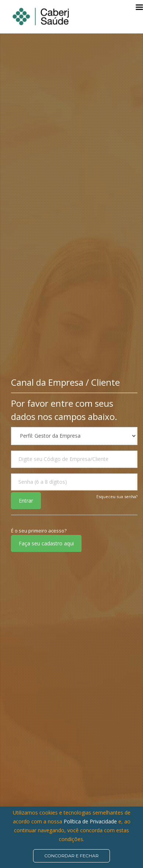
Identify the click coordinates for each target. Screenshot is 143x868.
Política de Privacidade (91, 821)
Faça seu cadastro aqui (46, 543)
